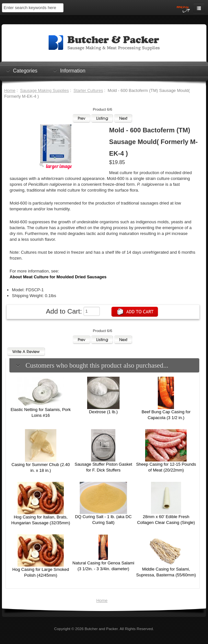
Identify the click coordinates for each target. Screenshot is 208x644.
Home (10, 90)
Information (73, 71)
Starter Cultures (88, 90)
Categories (25, 71)
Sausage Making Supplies (44, 90)
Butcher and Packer (101, 629)
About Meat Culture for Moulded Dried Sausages (58, 277)
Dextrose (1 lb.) (104, 412)
